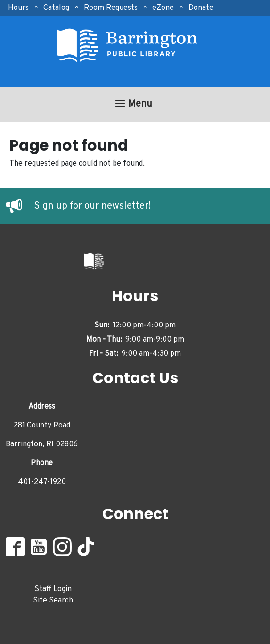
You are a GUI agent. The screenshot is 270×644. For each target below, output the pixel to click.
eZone (163, 8)
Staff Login (53, 589)
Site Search (53, 601)
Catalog (56, 8)
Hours (18, 8)
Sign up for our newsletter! (92, 206)
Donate (201, 8)
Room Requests (111, 8)
